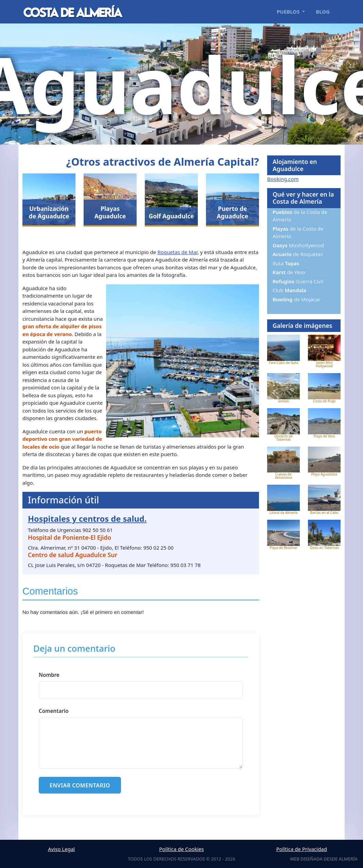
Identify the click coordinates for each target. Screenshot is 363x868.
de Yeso (289, 272)
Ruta (286, 263)
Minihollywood (298, 245)
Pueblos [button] (289, 12)
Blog (323, 12)
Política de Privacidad (302, 849)
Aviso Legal (61, 849)
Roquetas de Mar (177, 252)
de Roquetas (298, 254)
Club (289, 290)
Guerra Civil (298, 281)
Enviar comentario (80, 785)
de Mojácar (297, 299)
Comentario (54, 711)
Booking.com (283, 179)
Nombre (49, 675)
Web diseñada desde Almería (324, 859)
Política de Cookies (181, 849)
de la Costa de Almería (300, 216)
